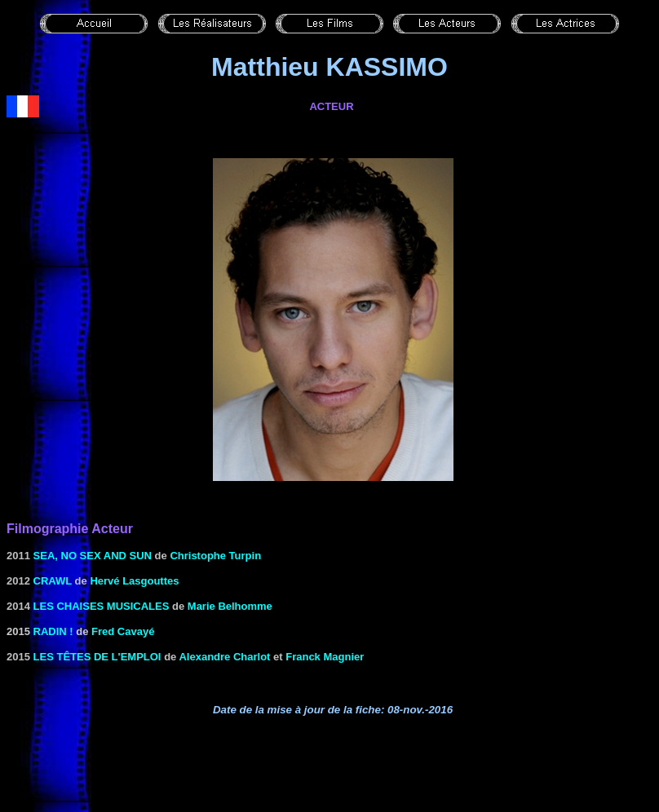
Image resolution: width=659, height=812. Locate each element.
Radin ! (53, 631)
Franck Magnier (325, 657)
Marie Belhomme (230, 606)
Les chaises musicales (102, 606)
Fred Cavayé (123, 631)
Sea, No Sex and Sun (93, 556)
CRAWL (53, 581)
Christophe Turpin (215, 556)
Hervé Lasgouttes (134, 581)
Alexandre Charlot (224, 657)
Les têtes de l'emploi (97, 657)
